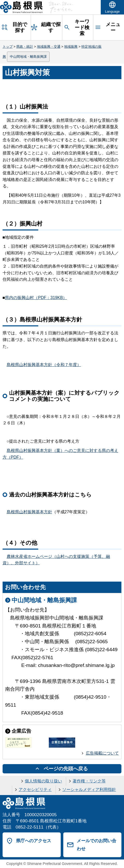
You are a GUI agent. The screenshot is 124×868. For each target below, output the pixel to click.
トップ (8, 47)
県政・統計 (25, 47)
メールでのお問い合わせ (96, 845)
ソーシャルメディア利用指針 (89, 790)
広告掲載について (102, 753)
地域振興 (71, 47)
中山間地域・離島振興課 (28, 57)
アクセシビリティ (35, 790)
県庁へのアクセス (34, 841)
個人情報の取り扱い (43, 781)
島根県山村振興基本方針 (29, 512)
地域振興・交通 (49, 47)
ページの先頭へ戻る (66, 769)
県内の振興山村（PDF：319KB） (36, 298)
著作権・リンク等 (89, 781)
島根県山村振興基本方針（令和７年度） (44, 365)
